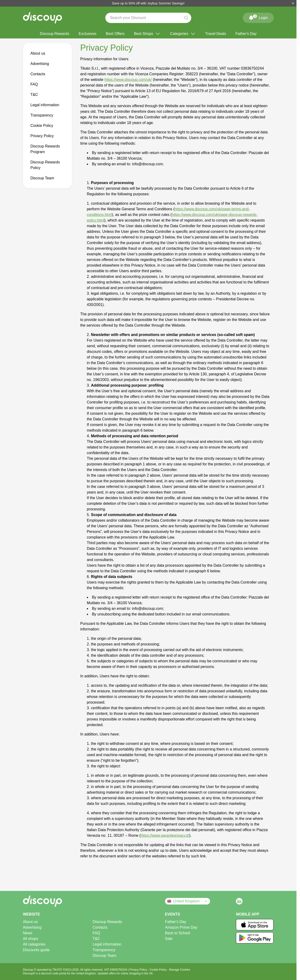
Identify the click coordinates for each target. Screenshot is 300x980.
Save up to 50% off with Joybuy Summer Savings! (148, 3)
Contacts (38, 74)
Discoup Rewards (55, 34)
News (28, 933)
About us (38, 53)
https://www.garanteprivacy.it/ (165, 835)
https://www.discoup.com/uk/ (128, 80)
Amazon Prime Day (181, 927)
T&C (34, 95)
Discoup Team (42, 178)
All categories (34, 944)
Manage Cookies (180, 970)
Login (258, 17)
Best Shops (147, 34)
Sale (169, 939)
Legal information (45, 105)
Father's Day (246, 34)
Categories (183, 34)
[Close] (293, 3)
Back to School (178, 933)
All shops (31, 939)
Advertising (40, 64)
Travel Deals (216, 34)
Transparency (42, 115)
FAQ (34, 84)
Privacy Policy (42, 136)
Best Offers (115, 34)
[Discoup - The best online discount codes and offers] (42, 18)
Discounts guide (36, 950)
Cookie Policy (42, 126)
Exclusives (88, 34)
